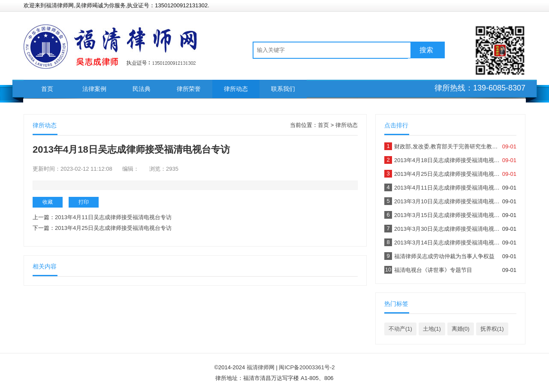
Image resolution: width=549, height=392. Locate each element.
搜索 (426, 50)
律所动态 (236, 89)
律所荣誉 (189, 89)
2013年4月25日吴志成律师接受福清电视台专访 (113, 228)
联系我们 (283, 89)
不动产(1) (400, 329)
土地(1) (432, 329)
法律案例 (94, 89)
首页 (47, 89)
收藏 (48, 202)
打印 (84, 202)
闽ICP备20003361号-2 (307, 367)
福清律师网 (261, 367)
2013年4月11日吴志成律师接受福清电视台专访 (113, 217)
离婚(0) (461, 329)
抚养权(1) (492, 329)
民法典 (142, 89)
